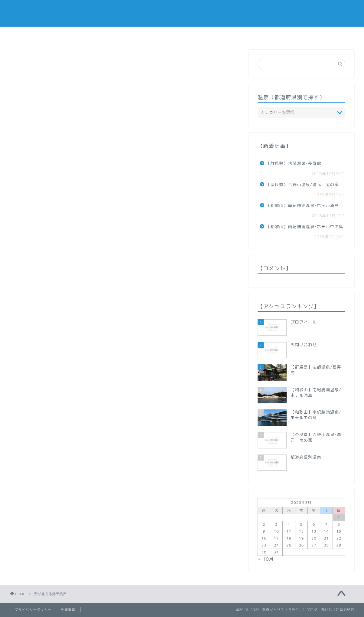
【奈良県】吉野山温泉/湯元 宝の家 (302, 184)
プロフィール (206, 34)
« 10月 (266, 559)
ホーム (109, 34)
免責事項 (68, 610)
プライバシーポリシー (33, 610)
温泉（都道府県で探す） (155, 34)
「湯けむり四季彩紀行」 (182, 13)
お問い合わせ (250, 34)
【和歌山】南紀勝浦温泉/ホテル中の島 (305, 226)
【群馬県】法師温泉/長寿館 (294, 163)
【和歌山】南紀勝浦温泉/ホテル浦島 (302, 205)
